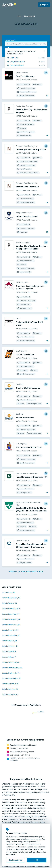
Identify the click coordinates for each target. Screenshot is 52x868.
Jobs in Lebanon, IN (10, 646)
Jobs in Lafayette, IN (10, 689)
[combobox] (26, 44)
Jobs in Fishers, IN (9, 657)
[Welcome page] (9, 5)
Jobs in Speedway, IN (10, 614)
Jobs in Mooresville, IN (11, 598)
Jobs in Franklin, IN (9, 641)
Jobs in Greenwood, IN (11, 625)
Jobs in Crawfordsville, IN (12, 668)
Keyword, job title (10, 40)
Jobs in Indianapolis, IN (11, 619)
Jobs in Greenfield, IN (10, 662)
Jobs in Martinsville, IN (11, 635)
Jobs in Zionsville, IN (10, 630)
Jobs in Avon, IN (8, 592)
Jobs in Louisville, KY (10, 694)
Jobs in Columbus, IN (10, 684)
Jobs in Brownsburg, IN (11, 609)
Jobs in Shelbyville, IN (11, 673)
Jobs (19, 16)
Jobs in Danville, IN (9, 603)
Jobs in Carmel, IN (9, 651)
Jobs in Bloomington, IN (11, 678)
